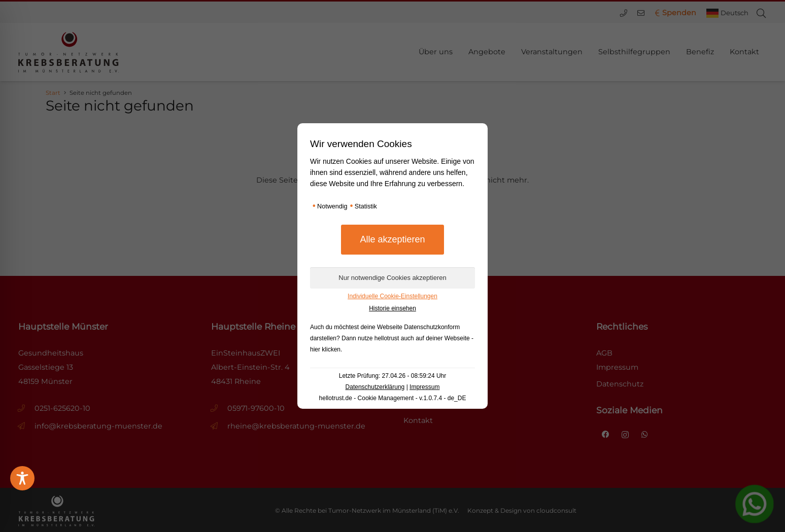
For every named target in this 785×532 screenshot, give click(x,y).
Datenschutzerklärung (375, 387)
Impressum (424, 387)
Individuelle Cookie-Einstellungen (392, 296)
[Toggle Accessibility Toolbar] (22, 478)
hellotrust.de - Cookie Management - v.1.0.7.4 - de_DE (393, 398)
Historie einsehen (392, 308)
